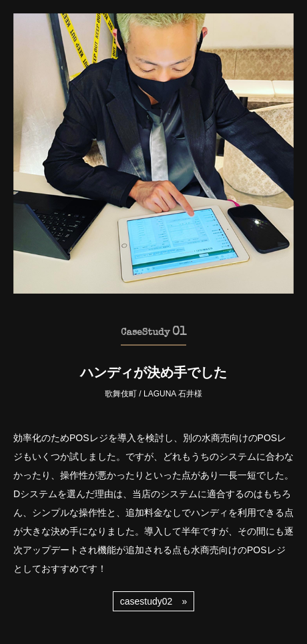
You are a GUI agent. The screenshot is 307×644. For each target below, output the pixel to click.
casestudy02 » (153, 601)
